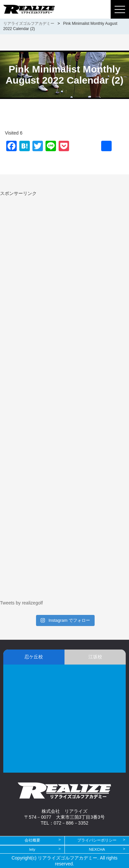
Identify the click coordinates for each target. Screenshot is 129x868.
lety (32, 849)
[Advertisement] (55, 242)
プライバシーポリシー (97, 840)
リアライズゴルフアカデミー (29, 24)
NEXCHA (97, 849)
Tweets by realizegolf (21, 603)
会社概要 (32, 840)
